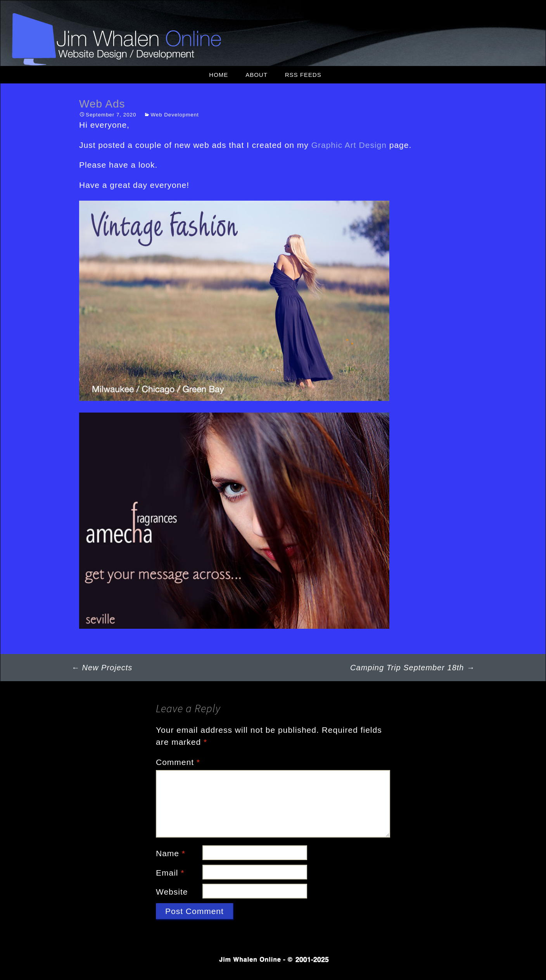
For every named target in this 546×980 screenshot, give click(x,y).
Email (170, 873)
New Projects (102, 668)
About (257, 75)
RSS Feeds (303, 75)
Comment (178, 762)
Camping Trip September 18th (412, 668)
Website (172, 892)
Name (171, 853)
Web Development (175, 115)
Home (219, 75)
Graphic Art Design (349, 145)
